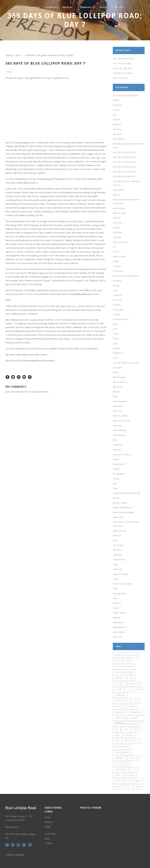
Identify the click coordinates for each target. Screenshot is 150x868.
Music (115, 397)
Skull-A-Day (28, 192)
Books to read (119, 213)
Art (114, 115)
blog (47, 839)
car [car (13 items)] (131, 678)
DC (114, 247)
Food (38, 55)
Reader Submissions (122, 508)
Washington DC (120, 627)
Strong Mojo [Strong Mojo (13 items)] (121, 770)
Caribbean (117, 232)
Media (48, 827)
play (115, 483)
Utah (115, 598)
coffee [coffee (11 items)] (138, 690)
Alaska (116, 100)
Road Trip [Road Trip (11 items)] (134, 758)
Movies (116, 392)
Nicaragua (117, 425)
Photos (61, 55)
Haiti (115, 329)
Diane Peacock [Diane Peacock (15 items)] (121, 701)
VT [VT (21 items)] (130, 787)
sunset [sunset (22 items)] (118, 775)
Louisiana (117, 368)
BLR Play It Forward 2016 (125, 172)
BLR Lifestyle (119, 139)
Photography (119, 474)
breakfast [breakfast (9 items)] (119, 678)
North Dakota (119, 435)
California (117, 223)
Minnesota (118, 387)
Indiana (116, 348)
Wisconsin (117, 637)
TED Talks (117, 550)
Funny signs (118, 310)
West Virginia (119, 632)
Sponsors (117, 536)
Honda (116, 334)
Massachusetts (119, 377)
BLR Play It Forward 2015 (125, 167)
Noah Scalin (73, 189)
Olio (82, 162)
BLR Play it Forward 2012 (124, 152)
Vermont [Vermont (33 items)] (119, 787)
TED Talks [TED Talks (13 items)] (130, 775)
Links (115, 358)
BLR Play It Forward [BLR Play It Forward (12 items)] (124, 667)
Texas (115, 564)
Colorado (117, 237)
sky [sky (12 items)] (116, 764)
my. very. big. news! (122, 63)
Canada (116, 228)
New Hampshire (120, 401)
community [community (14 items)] (120, 695)
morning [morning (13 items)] (130, 735)
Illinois (116, 339)
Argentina (117, 105)
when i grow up (120, 78)
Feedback (117, 281)
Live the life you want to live (126, 363)
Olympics (117, 450)
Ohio (115, 440)
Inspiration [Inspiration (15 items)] (120, 712)
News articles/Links (122, 421)
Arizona (116, 110)
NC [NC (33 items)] (138, 741)
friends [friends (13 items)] (132, 707)
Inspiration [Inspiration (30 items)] (136, 712)
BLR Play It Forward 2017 (125, 177)
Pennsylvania (119, 464)
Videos (116, 608)
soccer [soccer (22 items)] (126, 764)
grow (44, 55)
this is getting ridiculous (124, 59)
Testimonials (119, 560)
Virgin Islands (119, 613)
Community (50, 834)
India (115, 343)
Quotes (116, 498)
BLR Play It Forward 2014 (125, 162)
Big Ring (20, 855)
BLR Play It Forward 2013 (125, 157)
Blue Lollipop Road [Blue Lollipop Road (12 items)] (124, 672)
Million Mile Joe (120, 382)
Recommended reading (123, 512)
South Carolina (120, 531)
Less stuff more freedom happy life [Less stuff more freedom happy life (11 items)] (126, 719)
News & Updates (120, 416)
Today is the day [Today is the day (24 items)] (122, 781)
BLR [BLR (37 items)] (128, 661)
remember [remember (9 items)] (120, 758)
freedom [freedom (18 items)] (119, 707)
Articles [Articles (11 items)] (134, 655)
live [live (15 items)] (117, 730)
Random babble (120, 503)
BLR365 (31, 55)
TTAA (115, 589)
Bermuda (117, 134)
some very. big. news (122, 68)
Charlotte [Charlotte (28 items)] (134, 684)
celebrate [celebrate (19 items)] (119, 684)
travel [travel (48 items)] (138, 781)
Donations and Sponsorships (126, 276)
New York (117, 411)
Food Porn (118, 295)
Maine (116, 372)
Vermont (117, 603)
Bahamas (117, 124)
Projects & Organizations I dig (126, 493)
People (116, 469)
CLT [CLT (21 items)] (128, 690)
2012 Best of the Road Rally (125, 96)
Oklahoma (117, 445)
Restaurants (118, 517)
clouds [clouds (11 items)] (118, 690)
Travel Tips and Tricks (122, 584)
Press (115, 488)
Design (116, 261)
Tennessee (117, 555)
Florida (116, 286)
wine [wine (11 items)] (138, 787)
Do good (117, 266)
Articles (116, 120)
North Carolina (120, 430)
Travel (116, 579)
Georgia (116, 314)
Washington (118, 622)
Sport (115, 540)
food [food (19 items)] (136, 701)
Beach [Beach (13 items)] (118, 661)
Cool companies (120, 242)
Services (48, 822)
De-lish (116, 252)
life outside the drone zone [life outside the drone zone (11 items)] (128, 724)
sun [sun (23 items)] (134, 770)
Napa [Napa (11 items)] (117, 741)
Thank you (117, 569)
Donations (117, 271)
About (48, 817)
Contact (48, 843)
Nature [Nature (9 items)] (128, 741)
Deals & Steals (119, 256)
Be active (117, 129)
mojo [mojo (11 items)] (117, 735)
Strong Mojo (118, 545)
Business (117, 218)
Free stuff (117, 300)
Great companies (121, 319)
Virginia (69, 55)
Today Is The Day (120, 574)
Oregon (116, 459)
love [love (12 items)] (126, 730)
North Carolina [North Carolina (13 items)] (122, 747)
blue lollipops (119, 208)
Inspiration (52, 55)
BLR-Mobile (118, 190)
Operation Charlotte (122, 455)
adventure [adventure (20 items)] (120, 655)
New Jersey (118, 406)
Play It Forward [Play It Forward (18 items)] (122, 752)
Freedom (117, 305)
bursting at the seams (123, 73)
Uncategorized (119, 593)
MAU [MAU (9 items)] (136, 730)
